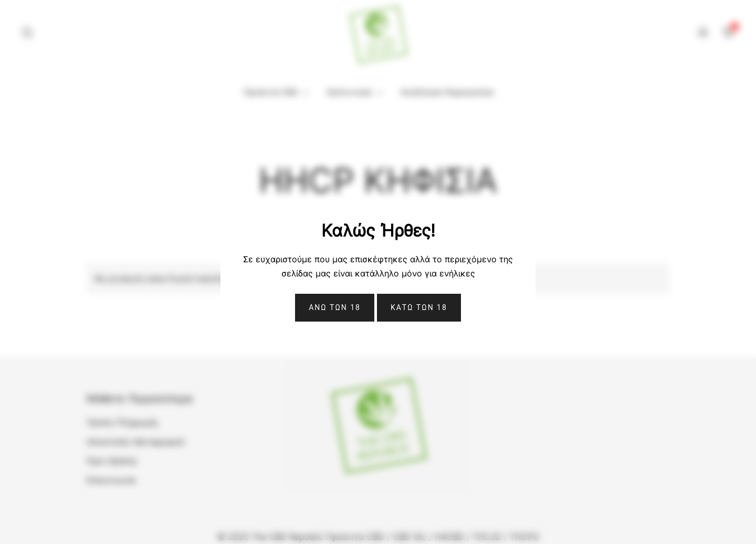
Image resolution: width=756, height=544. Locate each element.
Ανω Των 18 (335, 307)
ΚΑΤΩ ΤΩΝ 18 (419, 307)
